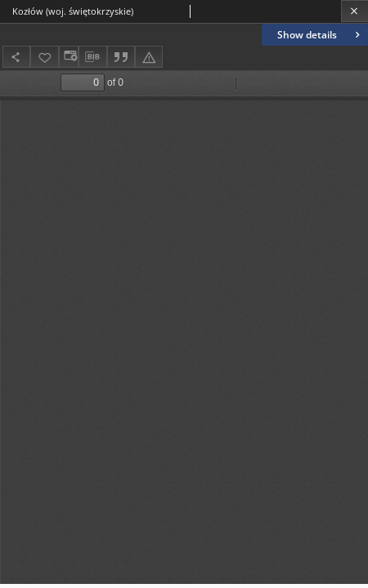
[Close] (355, 11)
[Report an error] (149, 57)
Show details (320, 35)
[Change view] (69, 57)
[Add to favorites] (44, 57)
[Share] (16, 57)
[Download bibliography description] (92, 57)
